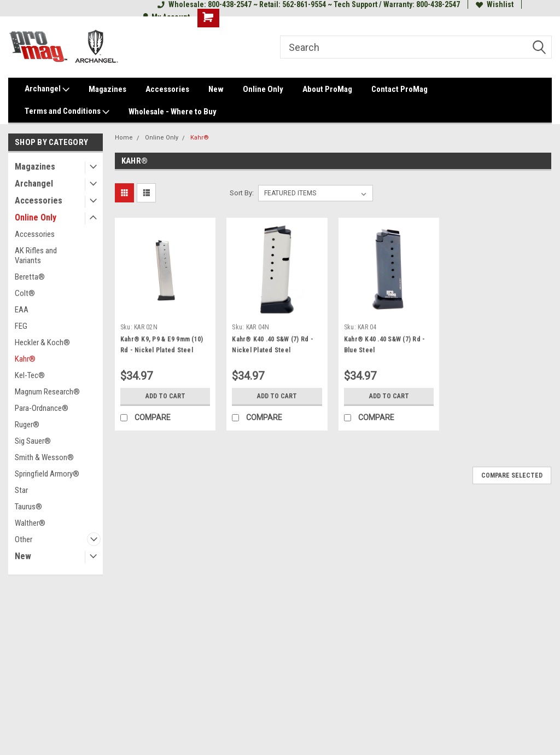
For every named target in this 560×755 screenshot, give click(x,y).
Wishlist (495, 4)
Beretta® (30, 277)
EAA (22, 310)
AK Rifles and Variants (36, 255)
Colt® (25, 293)
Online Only (263, 89)
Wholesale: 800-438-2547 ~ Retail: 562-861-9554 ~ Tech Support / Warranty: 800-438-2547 (309, 4)
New (216, 89)
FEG (21, 326)
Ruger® (27, 425)
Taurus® (28, 507)
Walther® (30, 523)
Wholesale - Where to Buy (173, 112)
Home (124, 138)
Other (24, 539)
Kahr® (25, 359)
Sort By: (242, 193)
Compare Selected (512, 475)
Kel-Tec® (30, 375)
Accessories (167, 89)
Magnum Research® (47, 392)
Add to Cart (165, 396)
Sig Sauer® (33, 441)
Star (21, 490)
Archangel (47, 89)
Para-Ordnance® (42, 408)
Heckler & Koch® (42, 342)
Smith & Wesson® (44, 457)
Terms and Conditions (67, 112)
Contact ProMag (399, 89)
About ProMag (327, 89)
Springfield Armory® (47, 474)
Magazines (107, 89)
